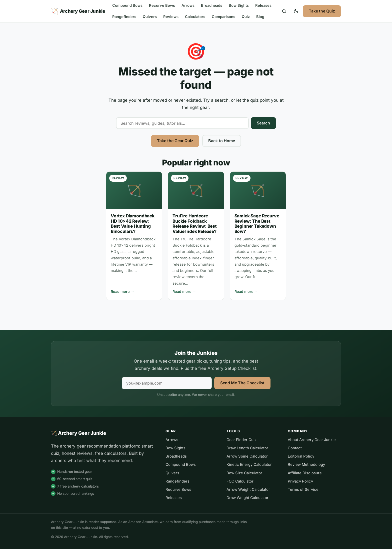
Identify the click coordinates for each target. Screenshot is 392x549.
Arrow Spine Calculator (247, 456)
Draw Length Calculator (247, 448)
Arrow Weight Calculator (248, 490)
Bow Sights (239, 5)
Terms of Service (303, 490)
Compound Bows (127, 5)
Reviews (171, 17)
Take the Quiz (322, 11)
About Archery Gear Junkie (312, 440)
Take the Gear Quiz (175, 141)
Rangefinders (124, 17)
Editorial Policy (301, 456)
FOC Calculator (240, 481)
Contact (295, 448)
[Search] (284, 11)
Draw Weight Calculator (247, 498)
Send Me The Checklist (242, 383)
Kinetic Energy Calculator (249, 465)
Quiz (246, 17)
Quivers (150, 17)
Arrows (188, 5)
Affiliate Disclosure (305, 473)
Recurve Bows (162, 5)
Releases (263, 5)
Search (263, 123)
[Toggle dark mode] (296, 11)
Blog (260, 17)
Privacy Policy (300, 481)
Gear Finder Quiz (241, 440)
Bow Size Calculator (244, 473)
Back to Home (222, 141)
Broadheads (212, 5)
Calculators (195, 17)
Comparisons (223, 17)
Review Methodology (306, 465)
